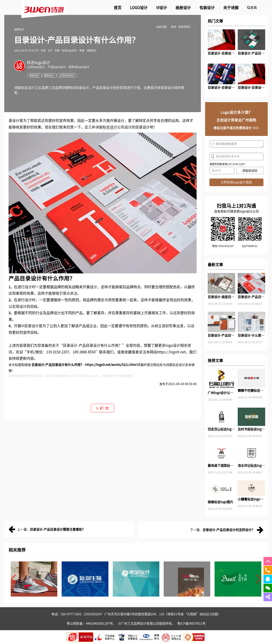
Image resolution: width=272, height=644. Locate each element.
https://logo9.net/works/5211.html (111, 365)
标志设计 (110, 127)
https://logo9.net (171, 352)
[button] (14, 579)
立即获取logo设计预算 (236, 182)
